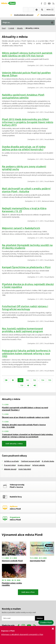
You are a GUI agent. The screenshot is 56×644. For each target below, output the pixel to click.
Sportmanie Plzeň (38, 561)
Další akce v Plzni (28, 592)
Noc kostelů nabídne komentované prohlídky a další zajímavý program (22, 330)
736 (22, 385)
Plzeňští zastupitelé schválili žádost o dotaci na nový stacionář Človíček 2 (25, 409)
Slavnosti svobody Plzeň (12, 561)
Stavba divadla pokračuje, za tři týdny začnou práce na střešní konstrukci (24, 148)
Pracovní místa (10, 465)
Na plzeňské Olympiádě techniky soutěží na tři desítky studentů (27, 247)
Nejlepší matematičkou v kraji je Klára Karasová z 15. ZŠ (24, 210)
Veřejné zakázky (39, 465)
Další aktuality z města (14, 444)
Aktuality (20, 28)
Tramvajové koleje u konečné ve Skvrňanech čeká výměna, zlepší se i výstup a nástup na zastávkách (28, 436)
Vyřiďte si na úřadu (11, 461)
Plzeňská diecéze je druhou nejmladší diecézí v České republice (28, 286)
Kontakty (31, 10)
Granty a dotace (24, 465)
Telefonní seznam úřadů (30, 461)
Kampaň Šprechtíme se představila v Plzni (26, 267)
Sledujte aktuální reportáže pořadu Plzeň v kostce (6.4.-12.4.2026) (24, 426)
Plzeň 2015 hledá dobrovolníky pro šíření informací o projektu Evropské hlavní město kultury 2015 (28, 122)
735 (50, 380)
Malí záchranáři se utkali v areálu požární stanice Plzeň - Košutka (26, 190)
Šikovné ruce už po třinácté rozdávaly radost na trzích (26, 417)
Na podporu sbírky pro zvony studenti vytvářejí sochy (24, 168)
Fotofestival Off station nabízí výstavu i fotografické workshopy (25, 308)
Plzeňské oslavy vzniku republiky (12, 584)
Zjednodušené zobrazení (24, 15)
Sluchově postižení (48, 15)
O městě (11, 28)
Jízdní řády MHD (25, 469)
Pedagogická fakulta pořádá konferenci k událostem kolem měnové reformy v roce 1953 (26, 353)
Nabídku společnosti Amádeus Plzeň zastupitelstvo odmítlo (23, 96)
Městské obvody (10, 469)
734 (43, 380)
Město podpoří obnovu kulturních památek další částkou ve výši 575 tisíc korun (27, 54)
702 (34, 380)
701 (27, 380)
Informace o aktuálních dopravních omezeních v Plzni (22, 634)
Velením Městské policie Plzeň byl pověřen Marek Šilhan (26, 74)
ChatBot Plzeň (46, 622)
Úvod (4, 28)
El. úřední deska (48, 461)
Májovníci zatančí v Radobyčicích (21, 228)
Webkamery (25, 10)
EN (37, 10)
